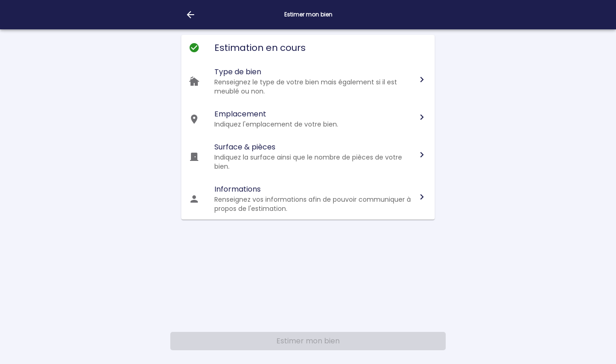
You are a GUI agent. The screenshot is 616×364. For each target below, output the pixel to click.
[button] (308, 81)
